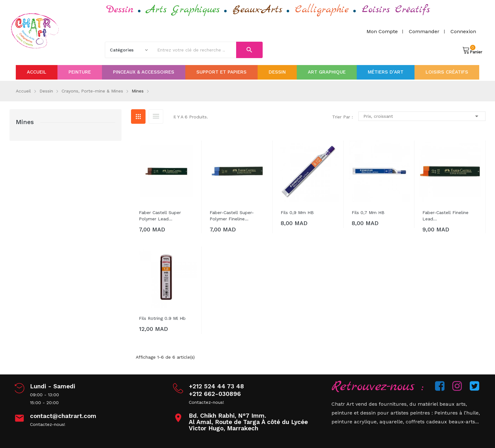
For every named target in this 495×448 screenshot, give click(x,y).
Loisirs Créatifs (396, 10)
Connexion (463, 31)
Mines (25, 122)
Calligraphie (322, 10)
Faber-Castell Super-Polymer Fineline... (232, 216)
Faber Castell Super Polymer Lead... (160, 216)
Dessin (120, 10)
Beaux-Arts (257, 10)
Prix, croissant (422, 116)
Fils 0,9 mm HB (297, 212)
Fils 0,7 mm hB (368, 212)
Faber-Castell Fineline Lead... (445, 216)
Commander (424, 31)
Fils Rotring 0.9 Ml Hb (162, 318)
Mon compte (382, 31)
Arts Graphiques (183, 10)
